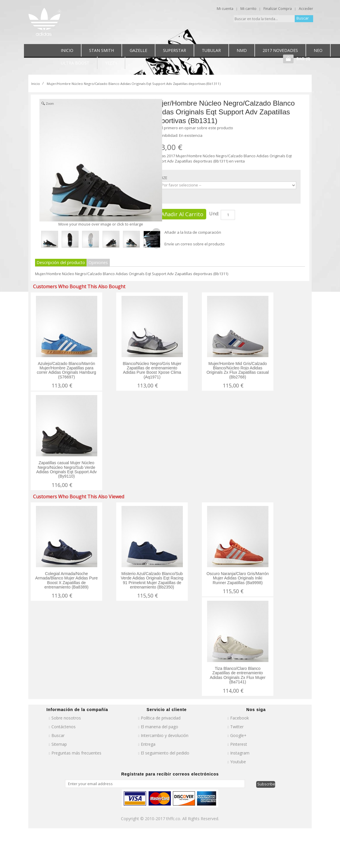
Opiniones (98, 262)
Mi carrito (248, 9)
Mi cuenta (225, 9)
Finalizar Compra (278, 9)
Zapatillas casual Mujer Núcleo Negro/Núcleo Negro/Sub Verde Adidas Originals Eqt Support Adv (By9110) (66, 469)
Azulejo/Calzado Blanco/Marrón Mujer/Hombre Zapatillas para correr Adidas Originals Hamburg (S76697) (66, 370)
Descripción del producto (61, 262)
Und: (214, 214)
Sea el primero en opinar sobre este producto (192, 128)
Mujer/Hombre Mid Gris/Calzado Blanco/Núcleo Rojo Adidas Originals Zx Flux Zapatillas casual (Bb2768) (238, 370)
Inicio (36, 84)
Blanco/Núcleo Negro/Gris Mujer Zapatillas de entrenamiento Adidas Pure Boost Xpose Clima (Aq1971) (152, 370)
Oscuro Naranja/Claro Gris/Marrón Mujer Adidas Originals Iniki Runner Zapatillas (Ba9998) (238, 578)
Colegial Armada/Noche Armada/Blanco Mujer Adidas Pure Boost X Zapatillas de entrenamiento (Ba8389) (67, 580)
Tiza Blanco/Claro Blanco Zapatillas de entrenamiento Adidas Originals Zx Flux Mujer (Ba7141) (238, 675)
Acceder (306, 9)
